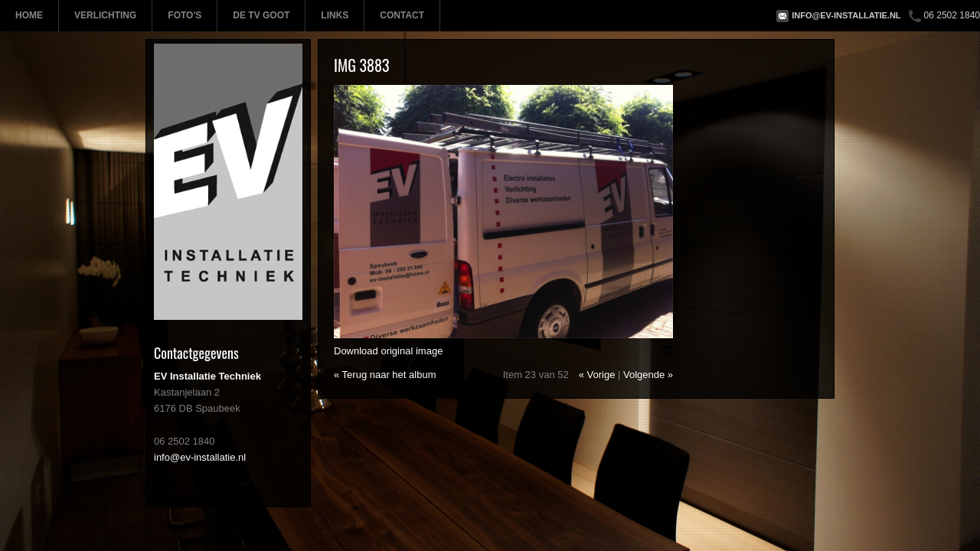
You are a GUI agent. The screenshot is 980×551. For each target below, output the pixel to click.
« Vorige (597, 375)
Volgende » (648, 375)
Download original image (388, 351)
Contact (402, 15)
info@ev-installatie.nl (846, 15)
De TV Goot (261, 15)
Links (335, 15)
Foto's (185, 15)
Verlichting (105, 15)
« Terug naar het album (385, 375)
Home (29, 15)
